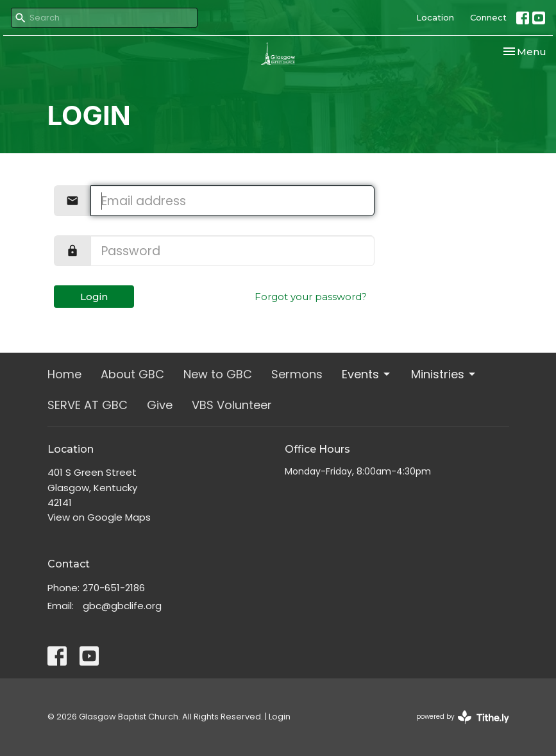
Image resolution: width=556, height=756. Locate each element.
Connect (488, 17)
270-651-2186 (114, 588)
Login (94, 297)
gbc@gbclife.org (122, 606)
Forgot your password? (311, 297)
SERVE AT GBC (88, 405)
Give (160, 405)
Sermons (297, 374)
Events (367, 374)
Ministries (444, 374)
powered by (463, 717)
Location (435, 17)
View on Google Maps (99, 517)
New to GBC (218, 374)
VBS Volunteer (232, 405)
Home (64, 374)
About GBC (132, 374)
